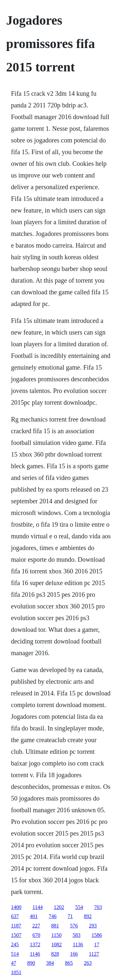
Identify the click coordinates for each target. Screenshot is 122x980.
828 (55, 954)
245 (15, 944)
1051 (16, 972)
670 (36, 935)
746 (53, 916)
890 (31, 963)
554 (79, 907)
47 (14, 963)
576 (74, 926)
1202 (59, 907)
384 (50, 963)
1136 (78, 944)
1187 (16, 926)
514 (15, 954)
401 (34, 916)
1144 (38, 907)
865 (69, 963)
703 (98, 907)
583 (76, 935)
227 (36, 926)
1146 (35, 954)
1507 (16, 935)
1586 (97, 935)
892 (88, 916)
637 (15, 916)
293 (93, 926)
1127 (94, 954)
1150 (56, 935)
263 (88, 963)
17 (97, 944)
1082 (57, 944)
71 (70, 916)
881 (55, 926)
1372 (35, 944)
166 (74, 954)
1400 (16, 907)
